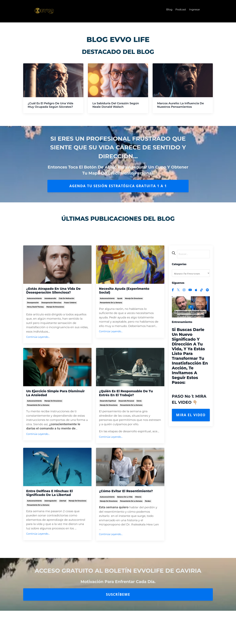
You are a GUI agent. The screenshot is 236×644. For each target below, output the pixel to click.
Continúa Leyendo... (38, 345)
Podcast (180, 9)
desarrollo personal (126, 412)
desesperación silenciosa (51, 311)
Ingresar (194, 9)
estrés (139, 412)
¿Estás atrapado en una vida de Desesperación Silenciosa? (57, 294)
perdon (148, 519)
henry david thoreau (35, 315)
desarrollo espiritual (108, 412)
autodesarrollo (50, 306)
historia (138, 515)
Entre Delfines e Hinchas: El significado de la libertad (55, 505)
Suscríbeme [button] (118, 612)
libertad (63, 515)
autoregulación (50, 515)
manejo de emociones (55, 315)
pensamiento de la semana (111, 306)
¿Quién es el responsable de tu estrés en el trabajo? (130, 402)
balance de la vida (125, 515)
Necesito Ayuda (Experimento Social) (121, 292)
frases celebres (70, 311)
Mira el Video (191, 416)
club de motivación (67, 306)
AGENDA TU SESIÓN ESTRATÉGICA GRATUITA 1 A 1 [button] (118, 186)
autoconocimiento (34, 306)
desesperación (33, 311)
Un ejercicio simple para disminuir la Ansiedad (52, 402)
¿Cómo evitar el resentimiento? (116, 505)
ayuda (120, 302)
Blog (169, 9)
